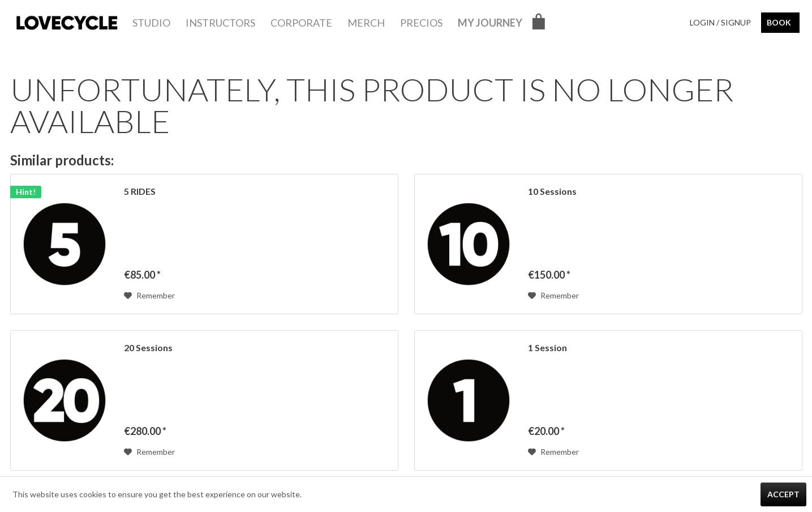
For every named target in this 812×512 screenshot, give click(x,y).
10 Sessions (552, 191)
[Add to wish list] (149, 296)
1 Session (547, 347)
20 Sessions (148, 347)
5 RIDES (140, 191)
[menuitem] (151, 23)
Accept (783, 494)
